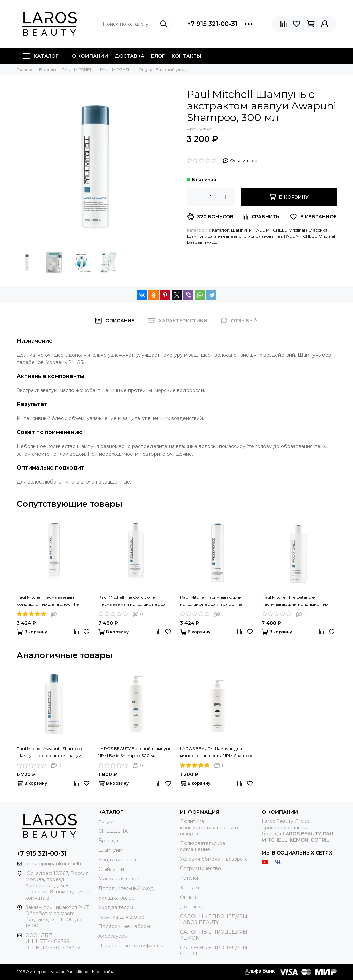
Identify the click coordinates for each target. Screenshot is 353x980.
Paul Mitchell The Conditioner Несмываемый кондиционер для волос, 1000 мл (134, 601)
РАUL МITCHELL (300, 236)
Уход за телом (116, 907)
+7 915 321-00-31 (212, 24)
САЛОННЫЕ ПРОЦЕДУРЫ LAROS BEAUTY (214, 919)
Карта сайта (103, 972)
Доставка (130, 56)
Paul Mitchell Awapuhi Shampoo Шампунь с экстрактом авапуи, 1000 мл (50, 753)
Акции (106, 821)
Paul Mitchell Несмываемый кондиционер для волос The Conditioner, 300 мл (48, 601)
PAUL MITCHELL (270, 230)
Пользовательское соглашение (203, 846)
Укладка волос (116, 898)
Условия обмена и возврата (214, 859)
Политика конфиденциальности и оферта (209, 828)
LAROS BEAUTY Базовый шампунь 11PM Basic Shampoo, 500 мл (135, 752)
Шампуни (241, 230)
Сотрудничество (200, 868)
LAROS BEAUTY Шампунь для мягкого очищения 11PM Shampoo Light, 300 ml (217, 753)
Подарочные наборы (124, 926)
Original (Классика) (309, 230)
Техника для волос (121, 917)
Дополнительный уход (126, 888)
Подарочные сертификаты (131, 946)
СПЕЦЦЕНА (113, 831)
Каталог (41, 56)
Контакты (186, 56)
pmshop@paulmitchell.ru (55, 864)
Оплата (189, 897)
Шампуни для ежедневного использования (234, 236)
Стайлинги (111, 869)
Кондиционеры (117, 860)
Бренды (108, 841)
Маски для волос (119, 879)
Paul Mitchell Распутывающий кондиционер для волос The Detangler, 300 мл (211, 601)
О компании (90, 56)
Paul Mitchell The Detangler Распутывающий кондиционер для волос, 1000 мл (295, 601)
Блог (158, 56)
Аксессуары (113, 936)
